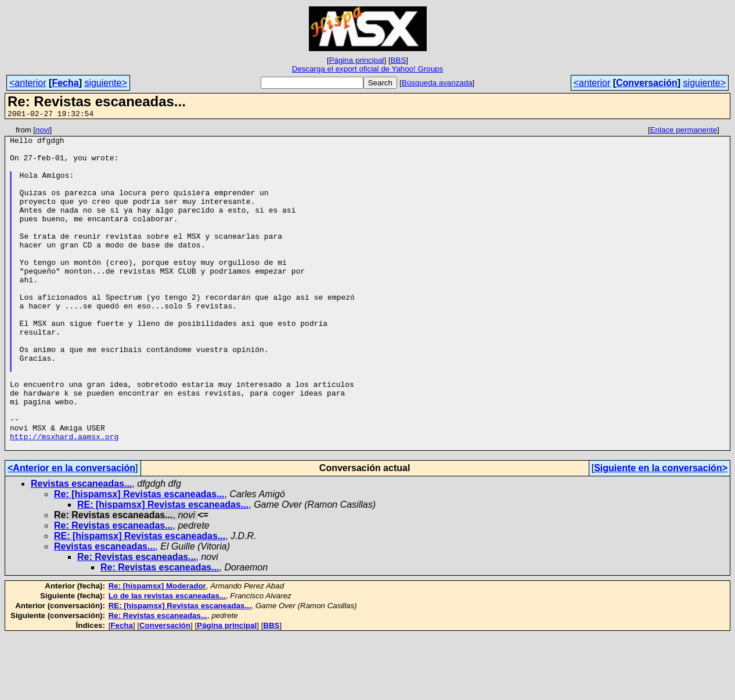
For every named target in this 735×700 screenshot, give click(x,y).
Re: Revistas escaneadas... (114, 590)
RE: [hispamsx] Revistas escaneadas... (163, 569)
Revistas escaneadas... (81, 548)
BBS (399, 60)
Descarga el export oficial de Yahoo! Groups (368, 69)
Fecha (65, 83)
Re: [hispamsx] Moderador (157, 650)
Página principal (357, 60)
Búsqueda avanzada (437, 83)
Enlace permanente (684, 132)
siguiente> (105, 83)
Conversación (647, 83)
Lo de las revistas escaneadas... (167, 660)
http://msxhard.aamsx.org (64, 499)
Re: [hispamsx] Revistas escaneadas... (139, 559)
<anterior (28, 83)
